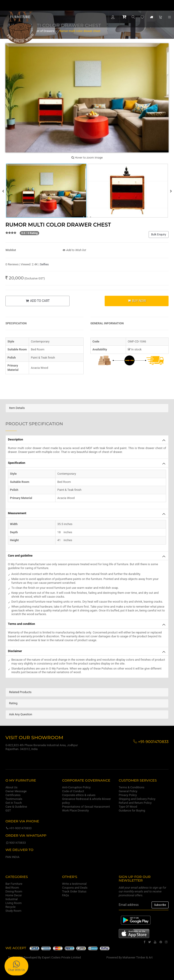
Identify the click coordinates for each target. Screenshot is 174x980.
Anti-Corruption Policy (76, 787)
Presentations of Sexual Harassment (86, 807)
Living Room (14, 903)
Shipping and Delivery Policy (137, 799)
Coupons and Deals (75, 888)
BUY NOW (137, 301)
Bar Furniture (14, 884)
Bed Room (12, 888)
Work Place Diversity (75, 810)
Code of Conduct (73, 791)
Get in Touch (14, 803)
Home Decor (14, 895)
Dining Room (14, 891)
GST (8, 810)
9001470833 (16, 843)
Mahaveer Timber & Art (138, 957)
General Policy (128, 791)
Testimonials (14, 799)
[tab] (87, 408)
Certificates (13, 795)
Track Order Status (74, 891)
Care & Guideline (16, 807)
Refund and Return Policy (135, 803)
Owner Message (16, 791)
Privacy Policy (128, 795)
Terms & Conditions (132, 787)
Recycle (11, 907)
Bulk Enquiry (159, 235)
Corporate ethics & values (79, 795)
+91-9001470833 (18, 828)
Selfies (44, 264)
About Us (11, 787)
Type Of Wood (128, 807)
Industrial (12, 899)
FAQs (65, 895)
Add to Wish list (74, 250)
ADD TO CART (37, 301)
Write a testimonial (74, 884)
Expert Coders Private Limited (62, 957)
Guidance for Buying (132, 810)
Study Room (13, 911)
